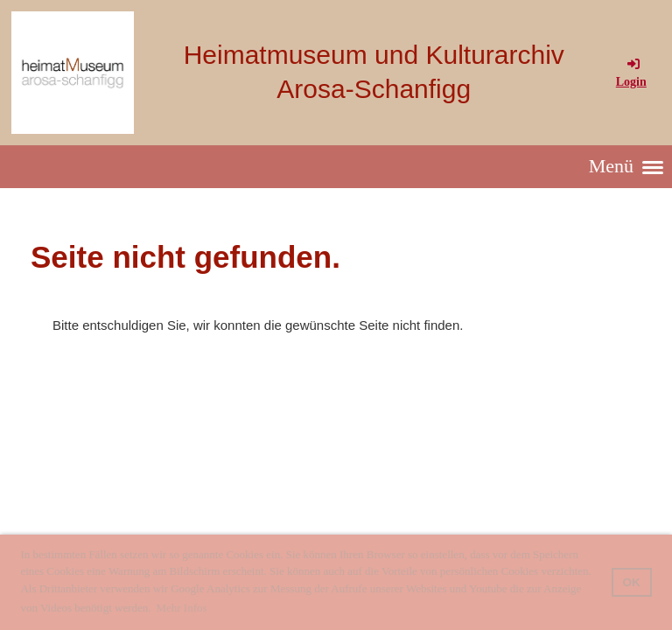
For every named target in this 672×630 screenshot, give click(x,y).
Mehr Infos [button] (181, 608)
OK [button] (632, 582)
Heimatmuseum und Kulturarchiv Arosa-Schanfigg (374, 72)
